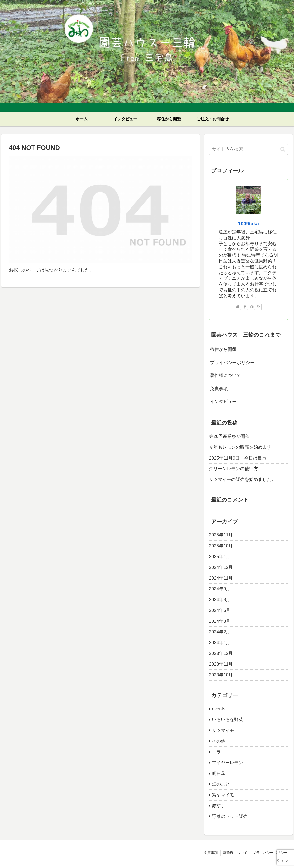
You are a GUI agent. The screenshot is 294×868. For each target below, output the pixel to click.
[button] (283, 149)
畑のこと (221, 784)
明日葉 (219, 774)
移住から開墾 (223, 349)
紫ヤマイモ (223, 795)
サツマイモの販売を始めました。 (242, 479)
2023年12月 (221, 653)
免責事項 (219, 389)
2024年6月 (220, 610)
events (218, 709)
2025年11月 (221, 535)
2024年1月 (220, 643)
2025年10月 (221, 546)
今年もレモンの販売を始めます (240, 447)
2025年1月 (220, 557)
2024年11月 (221, 578)
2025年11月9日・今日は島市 (238, 458)
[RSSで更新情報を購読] (259, 307)
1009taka (249, 224)
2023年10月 (221, 675)
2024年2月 (220, 632)
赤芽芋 (219, 806)
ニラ (216, 752)
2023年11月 (221, 664)
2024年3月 (220, 621)
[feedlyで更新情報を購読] (252, 307)
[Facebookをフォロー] (245, 307)
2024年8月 (220, 600)
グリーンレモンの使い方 (233, 469)
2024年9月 (220, 589)
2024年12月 (221, 567)
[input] (248, 149)
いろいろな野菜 (228, 720)
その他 (219, 741)
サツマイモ (223, 730)
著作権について (226, 375)
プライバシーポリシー (232, 363)
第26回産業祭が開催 (229, 436)
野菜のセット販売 (230, 816)
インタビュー (223, 402)
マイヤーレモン (228, 763)
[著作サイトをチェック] (238, 307)
